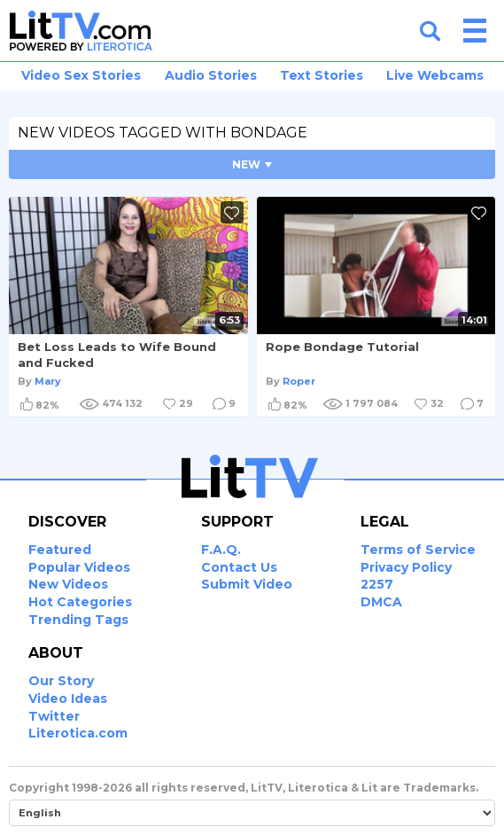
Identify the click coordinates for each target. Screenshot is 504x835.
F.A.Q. (221, 550)
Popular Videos (79, 567)
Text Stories (322, 75)
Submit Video (247, 584)
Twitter (54, 716)
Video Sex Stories (81, 75)
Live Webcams (435, 75)
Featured (60, 550)
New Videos (68, 584)
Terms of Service (418, 550)
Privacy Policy (406, 567)
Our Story (61, 681)
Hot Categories (80, 602)
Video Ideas (68, 698)
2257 (377, 584)
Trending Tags (78, 620)
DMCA (381, 602)
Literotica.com (78, 733)
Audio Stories (211, 75)
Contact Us (239, 567)
